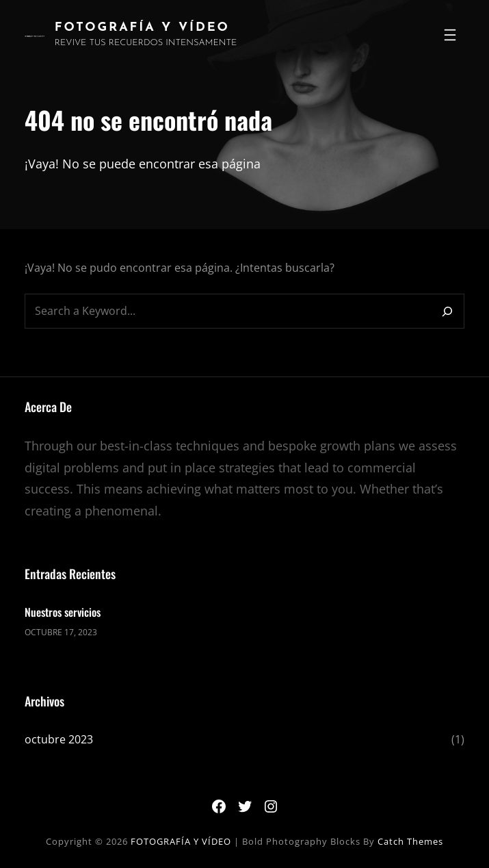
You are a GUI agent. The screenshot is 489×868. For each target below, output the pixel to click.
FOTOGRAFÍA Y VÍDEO (142, 28)
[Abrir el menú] (450, 35)
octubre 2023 (59, 739)
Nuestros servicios (63, 612)
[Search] (447, 311)
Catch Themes (410, 841)
